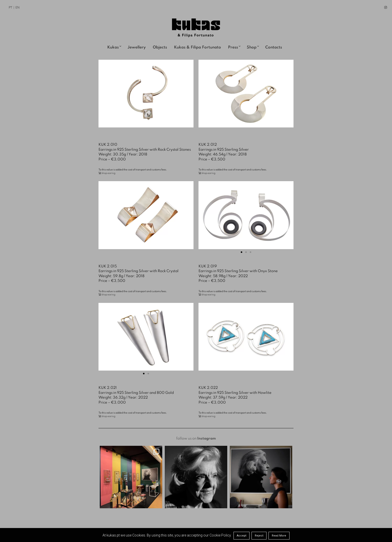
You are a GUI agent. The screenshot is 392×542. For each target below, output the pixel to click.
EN (17, 7)
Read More (279, 536)
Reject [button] (259, 536)
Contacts (274, 47)
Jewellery (137, 47)
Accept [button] (241, 536)
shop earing (108, 173)
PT (10, 7)
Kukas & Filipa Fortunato (197, 47)
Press (233, 47)
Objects (160, 47)
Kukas (113, 47)
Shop (252, 47)
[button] (241, 252)
